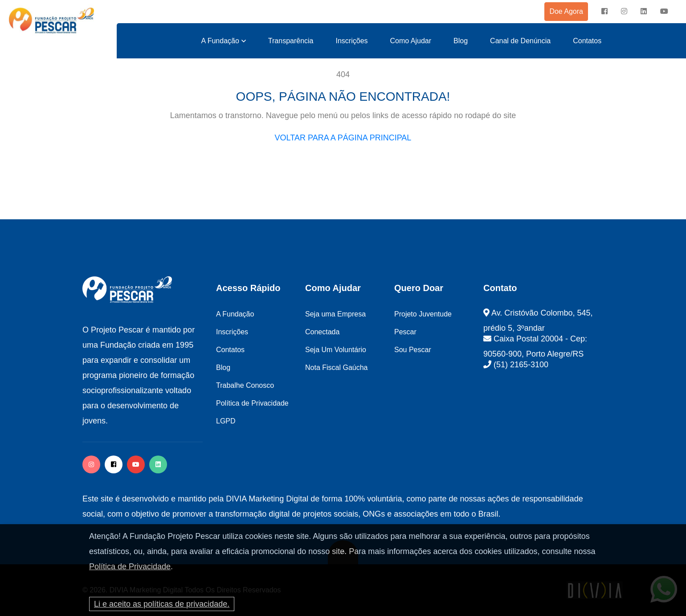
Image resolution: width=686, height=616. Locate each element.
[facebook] (604, 12)
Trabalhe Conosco (245, 385)
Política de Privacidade (130, 567)
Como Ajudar (411, 41)
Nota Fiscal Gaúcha (337, 368)
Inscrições (352, 41)
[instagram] (624, 12)
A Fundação (220, 41)
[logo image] (51, 21)
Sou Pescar (413, 350)
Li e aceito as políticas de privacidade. (162, 604)
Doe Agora (566, 11)
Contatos (587, 41)
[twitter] (158, 464)
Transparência (291, 41)
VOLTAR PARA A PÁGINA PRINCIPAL (343, 138)
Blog (461, 41)
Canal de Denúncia (520, 41)
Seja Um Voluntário (336, 350)
